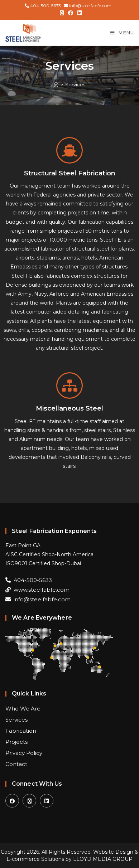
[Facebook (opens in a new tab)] (71, 13)
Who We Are (23, 709)
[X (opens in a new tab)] (62, 13)
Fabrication (21, 731)
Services (75, 84)
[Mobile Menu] (122, 33)
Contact (16, 764)
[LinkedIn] (47, 801)
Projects (16, 742)
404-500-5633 (43, 6)
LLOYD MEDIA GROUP (103, 859)
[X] (29, 801)
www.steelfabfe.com (37, 590)
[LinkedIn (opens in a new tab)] (78, 13)
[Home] (56, 84)
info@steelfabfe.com (88, 6)
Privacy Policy (24, 753)
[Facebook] (12, 801)
